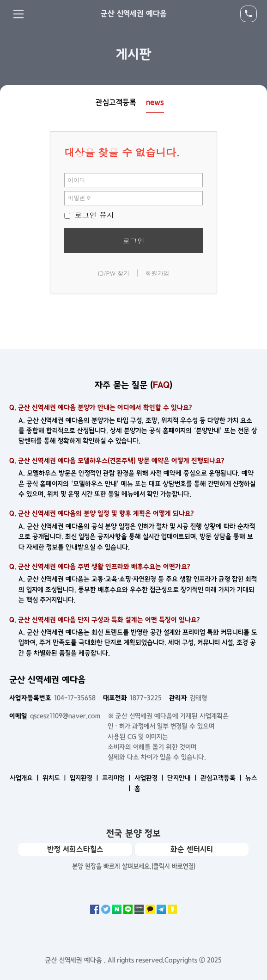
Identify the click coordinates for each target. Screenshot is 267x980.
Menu (18, 14)
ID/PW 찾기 (113, 273)
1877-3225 (132, 698)
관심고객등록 (116, 102)
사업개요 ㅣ (25, 778)
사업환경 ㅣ (150, 778)
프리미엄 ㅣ (117, 778)
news (155, 102)
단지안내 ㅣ (183, 778)
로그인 (133, 241)
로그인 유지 (89, 215)
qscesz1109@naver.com (55, 716)
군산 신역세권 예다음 (134, 13)
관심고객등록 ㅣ (222, 778)
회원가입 (158, 273)
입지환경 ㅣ (85, 778)
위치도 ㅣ (55, 778)
